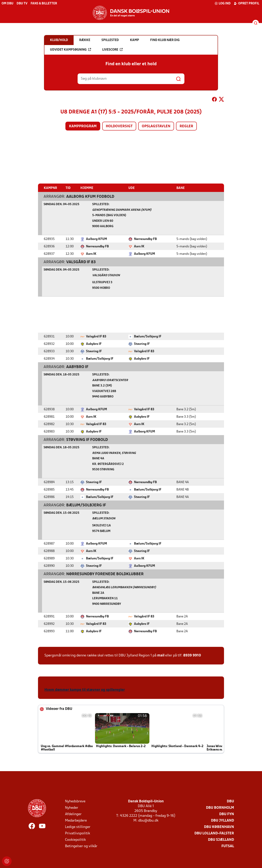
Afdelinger (73, 814)
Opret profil (246, 3)
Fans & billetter (44, 4)
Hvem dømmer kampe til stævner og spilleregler (85, 690)
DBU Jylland (222, 820)
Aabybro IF (94, 344)
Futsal (228, 846)
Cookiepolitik (75, 840)
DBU (230, 801)
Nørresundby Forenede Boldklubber (105, 574)
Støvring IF (142, 344)
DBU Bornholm (220, 808)
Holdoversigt (119, 126)
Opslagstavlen (156, 126)
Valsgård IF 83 (81, 262)
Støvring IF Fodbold (87, 440)
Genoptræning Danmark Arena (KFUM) (122, 210)
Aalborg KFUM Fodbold (90, 197)
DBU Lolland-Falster (214, 833)
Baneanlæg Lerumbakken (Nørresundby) (124, 587)
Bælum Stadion (104, 518)
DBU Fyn (227, 814)
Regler (186, 126)
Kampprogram (83, 126)
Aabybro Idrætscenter (110, 380)
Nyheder (72, 808)
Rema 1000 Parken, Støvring (114, 453)
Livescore (112, 50)
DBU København (219, 827)
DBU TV (22, 4)
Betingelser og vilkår (81, 846)
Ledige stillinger (78, 827)
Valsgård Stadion (106, 275)
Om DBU (7, 4)
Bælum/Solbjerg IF (148, 336)
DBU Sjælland (221, 840)
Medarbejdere (76, 820)
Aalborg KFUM (96, 239)
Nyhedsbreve (75, 801)
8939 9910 (192, 655)
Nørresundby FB (145, 239)
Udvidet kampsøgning (70, 50)
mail (161, 655)
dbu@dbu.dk (148, 820)
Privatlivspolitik (77, 833)
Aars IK (139, 246)
